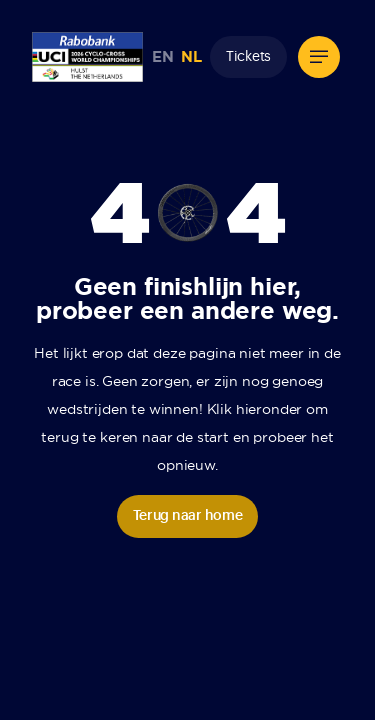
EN (162, 57)
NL (191, 57)
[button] (319, 57)
